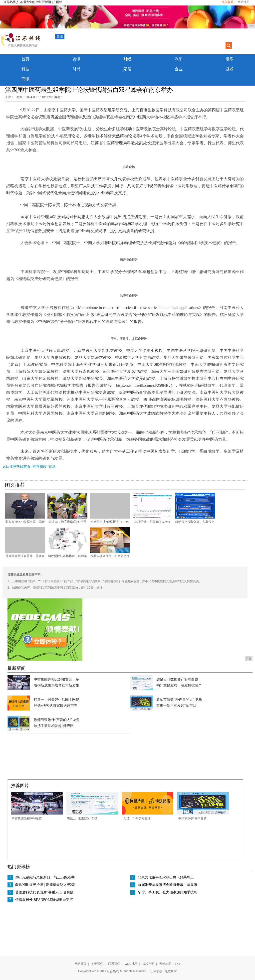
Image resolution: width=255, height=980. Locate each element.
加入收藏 (228, 2)
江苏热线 (156, 971)
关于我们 (97, 964)
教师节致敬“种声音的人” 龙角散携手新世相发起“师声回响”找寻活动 (179, 706)
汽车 (179, 59)
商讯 (25, 79)
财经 (127, 59)
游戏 (230, 69)
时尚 (76, 69)
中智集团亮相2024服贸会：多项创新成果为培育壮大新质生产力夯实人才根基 (56, 685)
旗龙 (52, 467)
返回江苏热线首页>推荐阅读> (25, 467)
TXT (178, 964)
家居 (127, 69)
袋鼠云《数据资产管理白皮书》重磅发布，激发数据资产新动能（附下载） (179, 685)
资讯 (60, 36)
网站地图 (244, 2)
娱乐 (230, 59)
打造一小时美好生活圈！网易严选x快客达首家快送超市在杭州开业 (56, 706)
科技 (25, 69)
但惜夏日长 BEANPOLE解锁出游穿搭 (44, 900)
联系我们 (114, 964)
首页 (25, 59)
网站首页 (80, 964)
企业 (179, 69)
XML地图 (131, 964)
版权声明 (148, 964)
